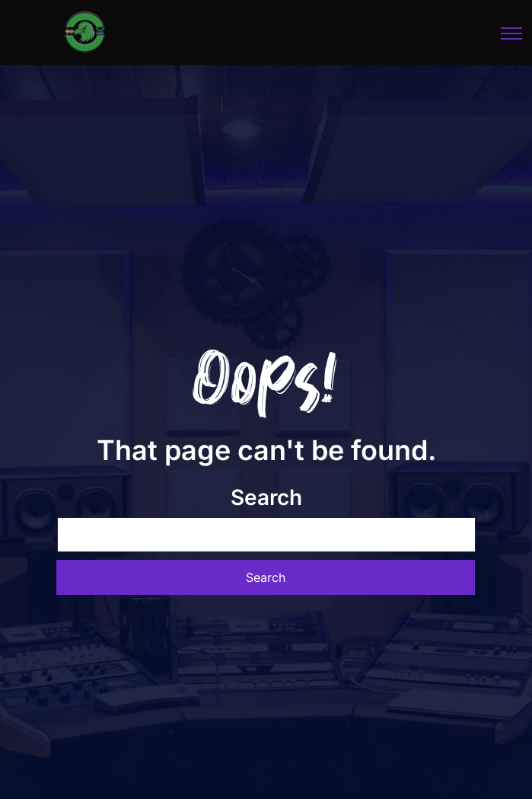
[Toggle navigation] (512, 33)
